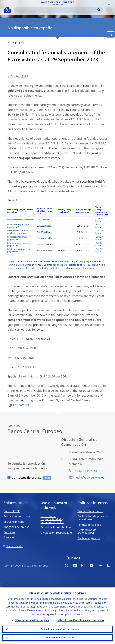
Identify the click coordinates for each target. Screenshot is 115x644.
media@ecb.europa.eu (89, 477)
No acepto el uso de (60, 637)
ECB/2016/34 (22, 405)
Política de (89, 525)
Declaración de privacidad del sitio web (94, 518)
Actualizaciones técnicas (56, 527)
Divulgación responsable (56, 533)
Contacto (9, 532)
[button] (109, 3)
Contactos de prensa (27, 478)
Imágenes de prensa (16, 527)
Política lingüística (89, 538)
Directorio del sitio (14, 546)
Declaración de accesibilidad (87, 531)
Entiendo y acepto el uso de (60, 629)
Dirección (10, 537)
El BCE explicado (14, 522)
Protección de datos (90, 511)
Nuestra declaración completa (32, 620)
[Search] (56, 10)
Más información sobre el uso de (81, 620)
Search (99, 10)
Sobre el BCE (12, 511)
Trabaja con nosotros (17, 516)
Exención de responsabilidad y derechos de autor (52, 519)
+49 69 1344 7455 (85, 471)
